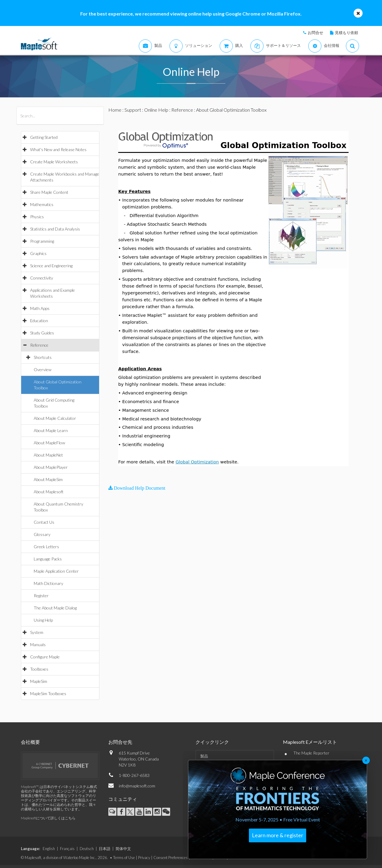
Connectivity (42, 278)
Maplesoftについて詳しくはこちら (48, 818)
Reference (39, 345)
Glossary (42, 534)
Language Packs (48, 559)
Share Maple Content (49, 192)
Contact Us (44, 522)
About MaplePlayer (51, 467)
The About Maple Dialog (55, 608)
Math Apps (40, 308)
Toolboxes (39, 669)
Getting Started (44, 137)
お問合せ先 (120, 742)
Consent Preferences (171, 858)
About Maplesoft (49, 492)
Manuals (38, 645)
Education (39, 321)
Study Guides (42, 333)
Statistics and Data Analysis (55, 229)
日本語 (105, 849)
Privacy (144, 858)
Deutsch (87, 849)
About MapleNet (48, 455)
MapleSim (39, 681)
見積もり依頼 (346, 33)
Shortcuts (43, 357)
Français (67, 849)
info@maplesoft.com (137, 786)
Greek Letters (46, 547)
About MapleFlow (49, 443)
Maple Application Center (56, 571)
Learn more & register (278, 835)
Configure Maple (45, 657)
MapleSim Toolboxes (48, 693)
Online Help (156, 110)
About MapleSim (48, 479)
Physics (37, 217)
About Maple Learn (51, 430)
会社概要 (30, 742)
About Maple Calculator (55, 418)
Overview (43, 370)
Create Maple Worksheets (54, 162)
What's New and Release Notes (58, 149)
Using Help (43, 620)
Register (41, 596)
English (49, 849)
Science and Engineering (51, 266)
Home (115, 110)
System (37, 632)
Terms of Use (124, 858)
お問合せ (315, 33)
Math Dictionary (48, 583)
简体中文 (123, 849)
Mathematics (42, 204)
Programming (42, 241)
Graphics (38, 253)
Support (133, 110)
